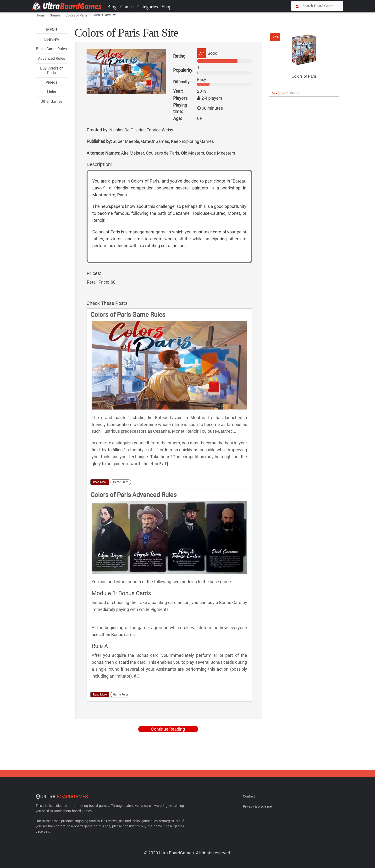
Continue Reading (168, 729)
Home (40, 15)
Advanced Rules (52, 58)
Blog (112, 7)
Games (127, 7)
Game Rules (121, 482)
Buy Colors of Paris (52, 70)
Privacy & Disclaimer (258, 806)
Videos (51, 82)
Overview (51, 39)
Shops (168, 7)
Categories (148, 7)
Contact (249, 796)
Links (51, 92)
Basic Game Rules (51, 49)
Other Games (51, 101)
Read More (100, 482)
